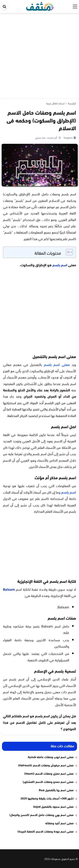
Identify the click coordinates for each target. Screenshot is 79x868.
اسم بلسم (60, 265)
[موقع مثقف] (40, 6)
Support (68, 137)
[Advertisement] (39, 54)
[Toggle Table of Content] (67, 252)
